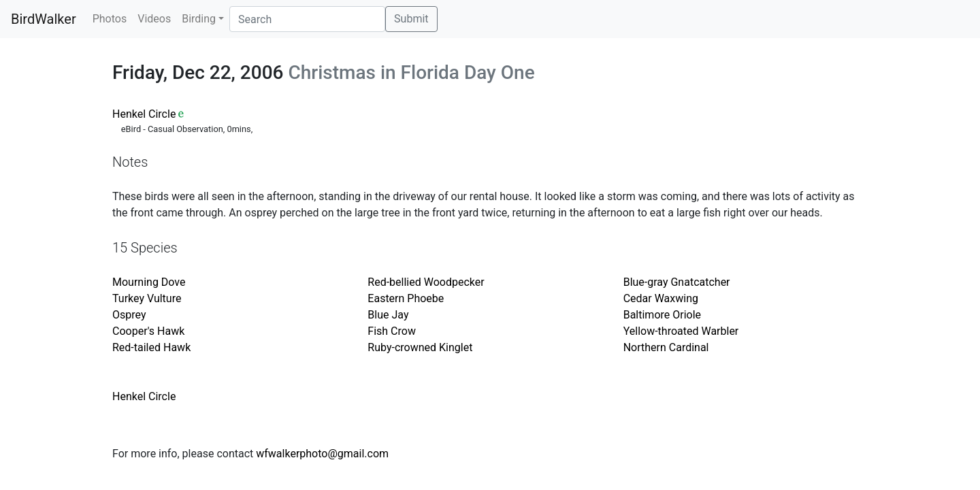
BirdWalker (44, 19)
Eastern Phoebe (406, 298)
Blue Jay (388, 315)
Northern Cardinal (666, 347)
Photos (110, 19)
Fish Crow (392, 331)
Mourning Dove (149, 282)
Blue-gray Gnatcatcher (677, 282)
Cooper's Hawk (148, 331)
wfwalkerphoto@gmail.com (322, 454)
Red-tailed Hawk (151, 347)
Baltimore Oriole (662, 315)
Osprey (129, 315)
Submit (411, 19)
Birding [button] (199, 19)
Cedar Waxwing (661, 298)
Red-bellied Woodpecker (426, 282)
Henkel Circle (144, 114)
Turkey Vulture (147, 298)
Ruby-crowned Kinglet (420, 347)
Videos (154, 19)
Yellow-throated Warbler (681, 331)
